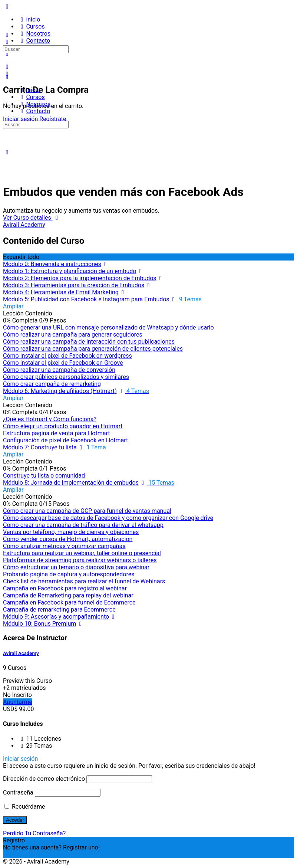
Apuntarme (18, 702)
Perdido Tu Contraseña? (34, 833)
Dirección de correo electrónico (44, 779)
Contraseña (18, 792)
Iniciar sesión (20, 119)
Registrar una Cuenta (31, 854)
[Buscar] (7, 67)
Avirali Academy (21, 653)
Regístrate (53, 119)
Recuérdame (25, 807)
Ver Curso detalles (32, 218)
